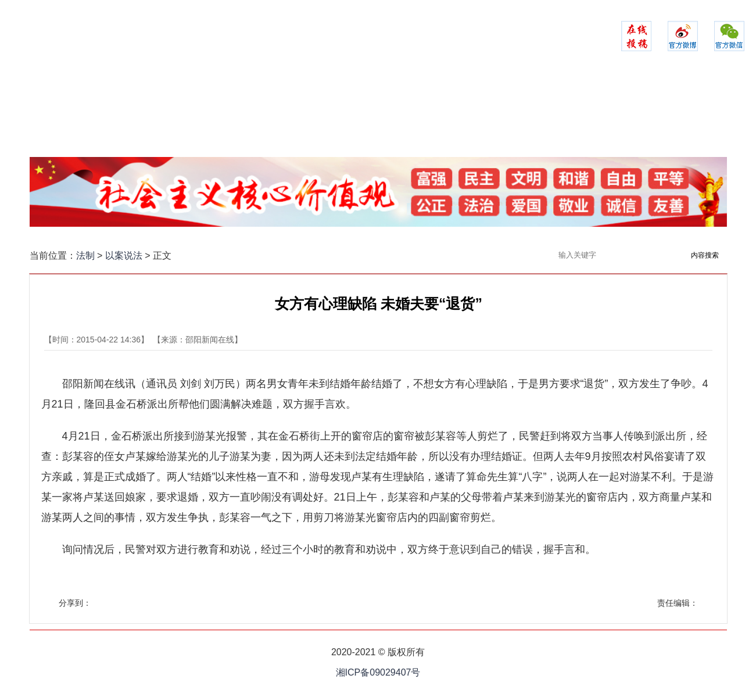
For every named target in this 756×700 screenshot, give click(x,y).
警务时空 (317, 113)
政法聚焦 (195, 113)
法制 (85, 256)
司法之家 (439, 113)
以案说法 (561, 113)
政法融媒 (622, 113)
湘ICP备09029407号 (378, 672)
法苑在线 (500, 113)
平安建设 (256, 113)
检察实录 (378, 113)
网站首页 (134, 113)
